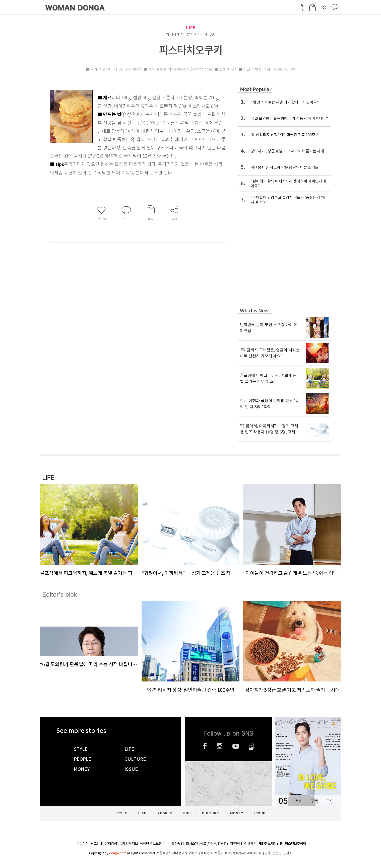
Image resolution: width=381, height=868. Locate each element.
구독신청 (82, 844)
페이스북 (205, 746)
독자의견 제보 (129, 844)
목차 (299, 801)
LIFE (191, 28)
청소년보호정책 (295, 844)
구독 (314, 801)
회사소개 (192, 844)
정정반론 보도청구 (152, 844)
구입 (330, 801)
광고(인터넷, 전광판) (214, 844)
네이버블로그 (251, 746)
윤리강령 (111, 844)
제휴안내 (236, 844)
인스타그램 (219, 746)
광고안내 (97, 844)
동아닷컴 (177, 844)
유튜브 (236, 746)
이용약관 (250, 844)
